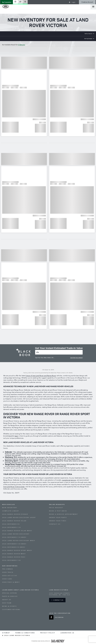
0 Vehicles (22, 45)
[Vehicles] (59, 352)
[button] (7, 2)
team (16, 436)
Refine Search (88, 34)
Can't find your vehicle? (76, 358)
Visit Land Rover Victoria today (14, 487)
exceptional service (69, 480)
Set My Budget (88, 38)
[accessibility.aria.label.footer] (58, 641)
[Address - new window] (71, 594)
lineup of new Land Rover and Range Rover (41, 376)
